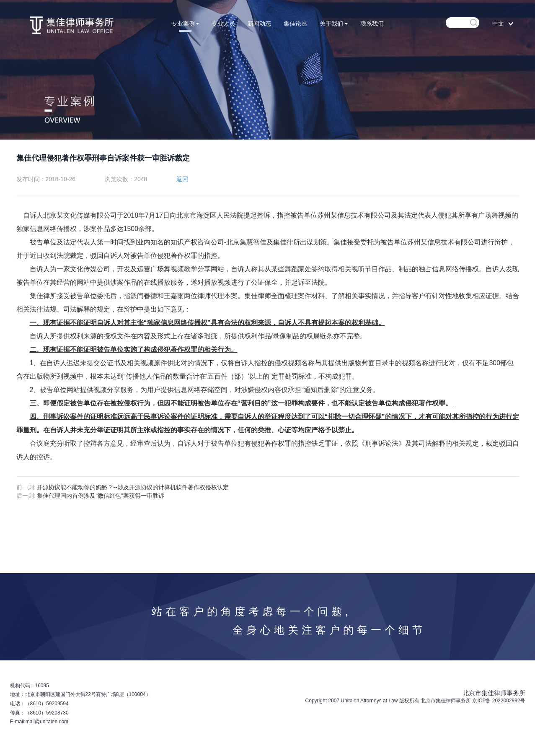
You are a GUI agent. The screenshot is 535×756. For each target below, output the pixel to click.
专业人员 (223, 23)
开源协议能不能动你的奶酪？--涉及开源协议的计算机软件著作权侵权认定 (133, 487)
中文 (498, 23)
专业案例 (185, 23)
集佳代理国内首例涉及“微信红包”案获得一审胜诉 (100, 496)
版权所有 (409, 701)
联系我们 (372, 23)
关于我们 (334, 23)
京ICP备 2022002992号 (499, 701)
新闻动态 (259, 23)
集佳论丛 (295, 23)
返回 (182, 179)
